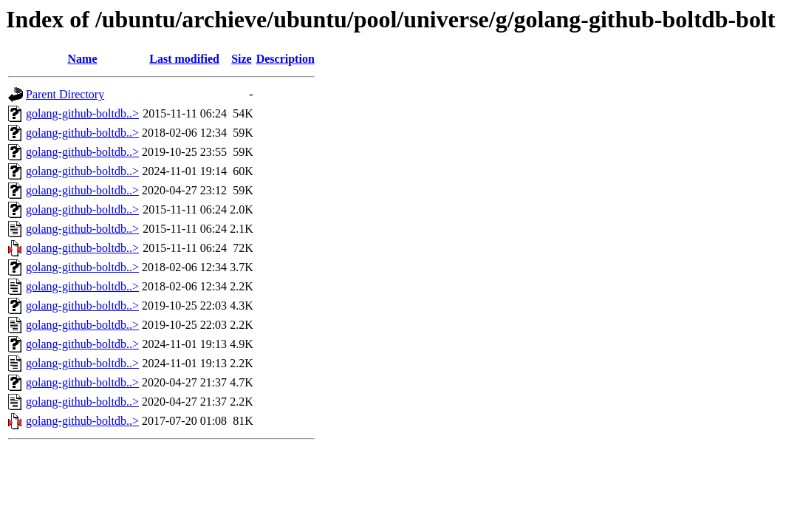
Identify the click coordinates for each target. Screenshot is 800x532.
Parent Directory (65, 94)
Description (286, 59)
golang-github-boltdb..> (82, 113)
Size (242, 59)
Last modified (184, 59)
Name (83, 59)
